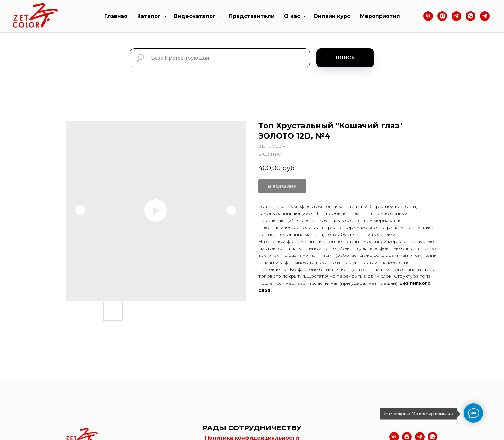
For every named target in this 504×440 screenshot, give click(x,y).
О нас (293, 16)
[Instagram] (442, 16)
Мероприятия (380, 16)
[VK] (428, 16)
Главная (116, 16)
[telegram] (485, 16)
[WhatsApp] (471, 16)
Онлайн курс (332, 16)
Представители (252, 16)
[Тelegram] (456, 16)
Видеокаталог (196, 16)
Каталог (150, 16)
